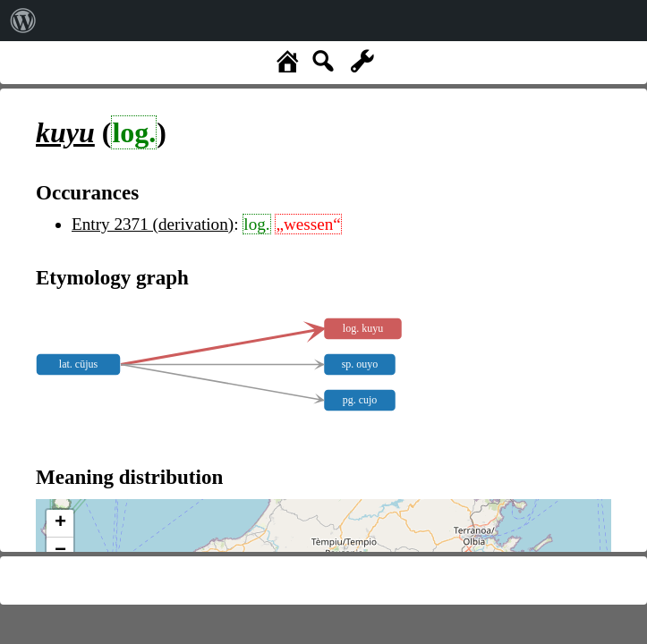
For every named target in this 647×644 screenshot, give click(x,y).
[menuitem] (23, 21)
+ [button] (60, 523)
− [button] (60, 551)
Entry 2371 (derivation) (153, 224)
